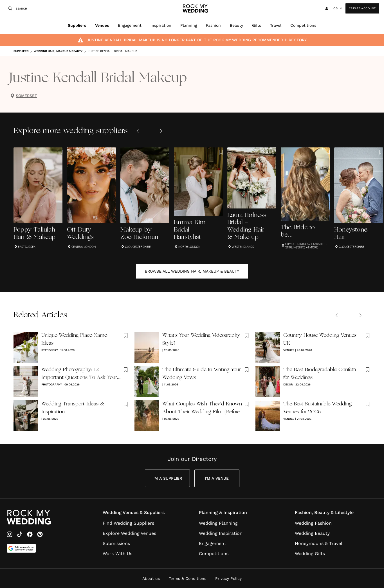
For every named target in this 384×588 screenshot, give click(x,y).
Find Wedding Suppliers (128, 523)
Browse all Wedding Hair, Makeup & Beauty (192, 271)
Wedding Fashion (313, 523)
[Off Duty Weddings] (91, 198)
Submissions (116, 543)
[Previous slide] (138, 131)
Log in (333, 8)
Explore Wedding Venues (129, 533)
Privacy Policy (228, 578)
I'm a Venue (217, 478)
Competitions (303, 25)
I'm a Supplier (167, 478)
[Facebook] (30, 534)
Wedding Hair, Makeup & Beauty (56, 51)
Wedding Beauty (312, 533)
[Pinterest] (40, 534)
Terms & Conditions (187, 578)
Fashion (213, 25)
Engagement (130, 25)
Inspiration (161, 25)
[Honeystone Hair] (359, 198)
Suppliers (77, 25)
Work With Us (117, 554)
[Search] (10, 8)
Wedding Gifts (310, 554)
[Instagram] (10, 534)
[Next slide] (161, 131)
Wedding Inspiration (221, 533)
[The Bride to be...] (305, 198)
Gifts (257, 25)
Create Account (362, 8)
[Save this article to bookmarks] (61, 152)
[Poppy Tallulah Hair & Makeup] (38, 198)
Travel (276, 25)
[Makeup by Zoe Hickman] (145, 198)
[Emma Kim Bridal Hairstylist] (198, 198)
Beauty (236, 25)
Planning (189, 25)
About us (151, 578)
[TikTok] (20, 534)
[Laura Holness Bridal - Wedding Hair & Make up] (252, 198)
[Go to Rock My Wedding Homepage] (29, 517)
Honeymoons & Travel (319, 543)
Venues (102, 25)
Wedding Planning (218, 523)
